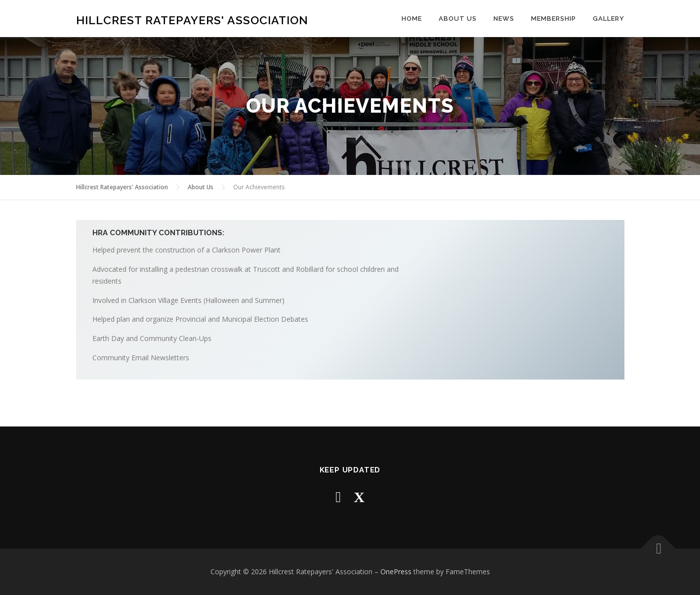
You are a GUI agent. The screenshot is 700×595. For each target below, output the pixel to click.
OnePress (396, 572)
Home (412, 19)
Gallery (609, 19)
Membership (554, 19)
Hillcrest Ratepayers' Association (192, 20)
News (504, 19)
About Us (458, 19)
